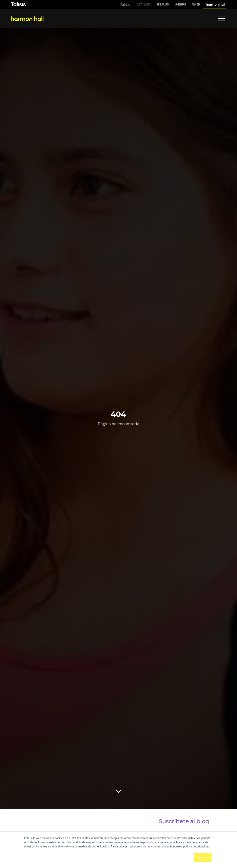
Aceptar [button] (203, 857)
